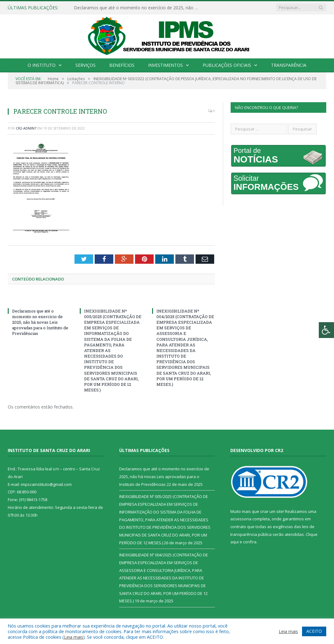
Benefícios (122, 65)
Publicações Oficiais (227, 65)
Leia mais (74, 637)
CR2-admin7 (26, 128)
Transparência (289, 65)
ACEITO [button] (314, 631)
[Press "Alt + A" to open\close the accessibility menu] (326, 330)
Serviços (86, 65)
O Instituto (42, 65)
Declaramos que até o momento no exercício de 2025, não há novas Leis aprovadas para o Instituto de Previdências (138, 8)
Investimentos (165, 65)
